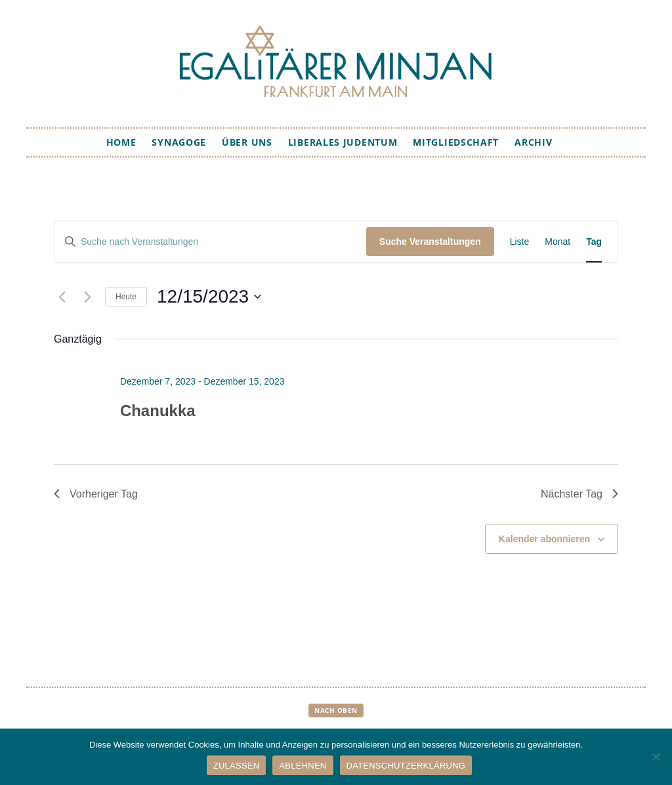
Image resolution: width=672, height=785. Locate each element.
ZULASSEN (237, 766)
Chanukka (158, 411)
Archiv (533, 142)
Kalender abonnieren (544, 539)
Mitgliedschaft (456, 142)
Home (121, 142)
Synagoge (179, 142)
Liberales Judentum (343, 142)
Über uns (247, 142)
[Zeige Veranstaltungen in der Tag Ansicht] (594, 242)
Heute (126, 297)
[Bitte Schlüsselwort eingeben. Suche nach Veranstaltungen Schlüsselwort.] (210, 242)
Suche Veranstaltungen (430, 242)
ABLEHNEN (303, 766)
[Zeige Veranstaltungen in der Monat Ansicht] (557, 242)
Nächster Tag (579, 494)
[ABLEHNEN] (656, 757)
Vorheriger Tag (96, 494)
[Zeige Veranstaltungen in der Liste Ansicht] (520, 242)
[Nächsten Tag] (87, 297)
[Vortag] (62, 297)
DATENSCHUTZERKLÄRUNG (406, 766)
